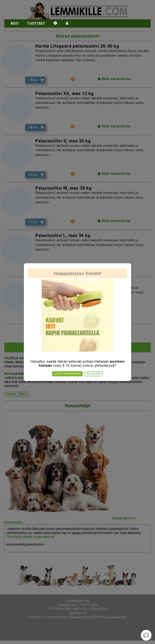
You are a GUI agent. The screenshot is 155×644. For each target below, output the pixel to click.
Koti (15, 23)
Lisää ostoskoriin (68, 374)
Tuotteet (36, 23)
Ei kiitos (94, 374)
